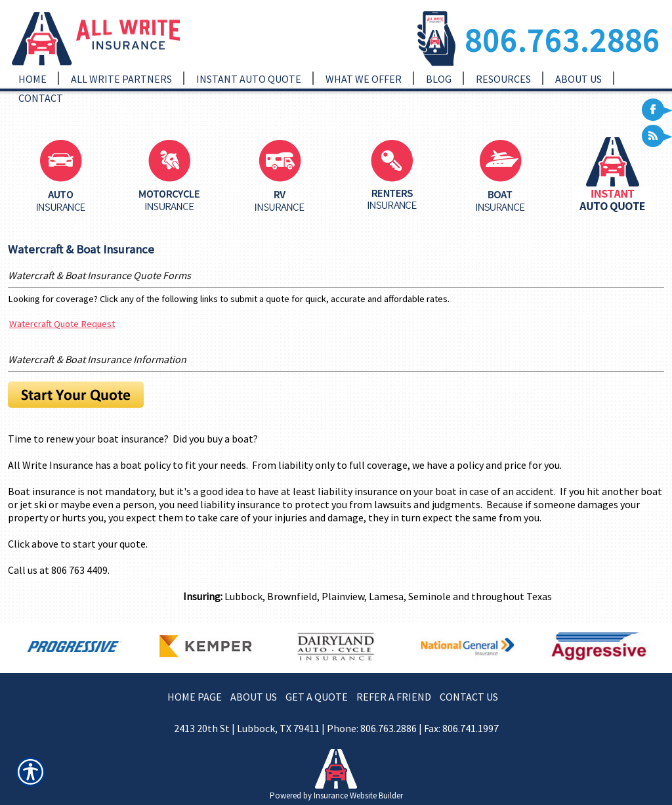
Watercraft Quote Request (62, 324)
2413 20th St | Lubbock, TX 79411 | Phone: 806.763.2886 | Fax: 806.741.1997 (336, 728)
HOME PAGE (195, 697)
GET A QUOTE (317, 697)
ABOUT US (254, 697)
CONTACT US (469, 697)
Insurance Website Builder (358, 795)
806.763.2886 (562, 40)
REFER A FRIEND (394, 697)
